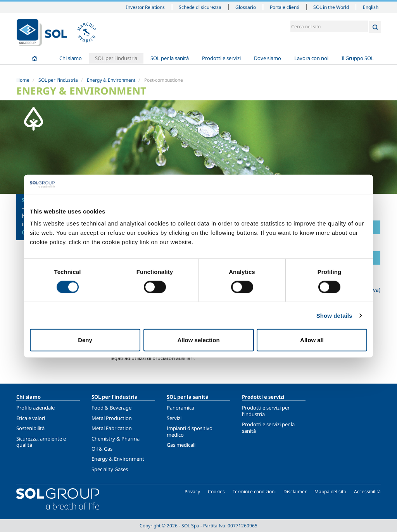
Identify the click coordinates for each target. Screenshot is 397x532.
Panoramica (180, 408)
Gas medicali (181, 445)
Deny (85, 340)
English (371, 7)
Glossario (246, 7)
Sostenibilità (30, 428)
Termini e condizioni (254, 492)
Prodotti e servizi (221, 58)
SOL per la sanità (170, 58)
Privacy (192, 492)
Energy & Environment (111, 80)
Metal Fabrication (112, 428)
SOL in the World (331, 7)
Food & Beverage (111, 408)
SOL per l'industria (116, 58)
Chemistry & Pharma (116, 439)
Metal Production (112, 418)
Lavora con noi (311, 58)
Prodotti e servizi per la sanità (268, 427)
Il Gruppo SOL (358, 58)
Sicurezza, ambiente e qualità (41, 442)
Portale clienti (285, 7)
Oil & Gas (102, 449)
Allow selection (198, 340)
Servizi (174, 418)
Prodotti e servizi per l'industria (266, 411)
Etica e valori (31, 418)
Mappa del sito (330, 492)
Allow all (312, 340)
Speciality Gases (110, 469)
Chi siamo (71, 58)
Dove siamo (268, 58)
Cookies (216, 492)
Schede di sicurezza (200, 7)
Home (35, 58)
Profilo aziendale (35, 408)
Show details (334, 315)
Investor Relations (145, 7)
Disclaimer (295, 492)
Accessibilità (367, 492)
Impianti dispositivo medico (190, 431)
